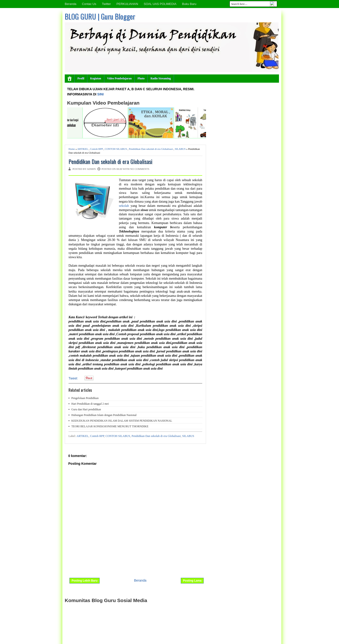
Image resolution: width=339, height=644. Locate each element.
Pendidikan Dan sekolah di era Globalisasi (151, 149)
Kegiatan (96, 78)
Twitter (106, 4)
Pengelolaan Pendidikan (85, 398)
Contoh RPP (97, 149)
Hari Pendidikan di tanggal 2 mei (90, 404)
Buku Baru (189, 4)
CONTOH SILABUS (116, 149)
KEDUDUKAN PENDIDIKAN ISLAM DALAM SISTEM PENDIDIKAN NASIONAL (122, 421)
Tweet (73, 378)
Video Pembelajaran (119, 78)
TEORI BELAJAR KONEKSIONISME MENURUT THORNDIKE (110, 426)
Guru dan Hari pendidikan (86, 409)
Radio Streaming (161, 78)
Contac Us (89, 4)
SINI (100, 94)
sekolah (125, 206)
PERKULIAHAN (127, 4)
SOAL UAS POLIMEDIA (160, 4)
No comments (140, 169)
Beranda (71, 4)
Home (72, 149)
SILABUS (180, 149)
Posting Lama (192, 581)
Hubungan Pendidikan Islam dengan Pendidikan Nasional (104, 415)
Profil (81, 78)
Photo (141, 78)
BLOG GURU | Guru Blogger (100, 16)
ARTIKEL (83, 149)
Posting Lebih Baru (85, 581)
